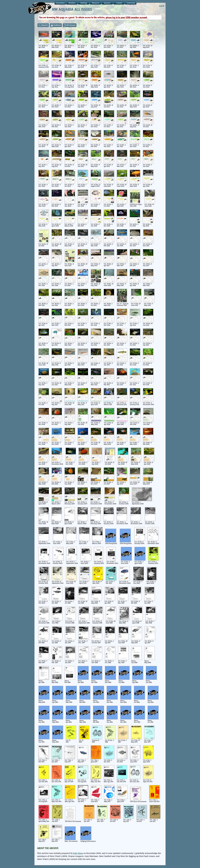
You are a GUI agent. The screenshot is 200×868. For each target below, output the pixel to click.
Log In (162, 6)
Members (72, 3)
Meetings (84, 3)
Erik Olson (78, 853)
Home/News (60, 3)
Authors (56, 25)
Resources (96, 3)
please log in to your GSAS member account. (127, 17)
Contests (119, 3)
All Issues (70, 25)
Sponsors (107, 3)
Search (43, 25)
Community (131, 3)
